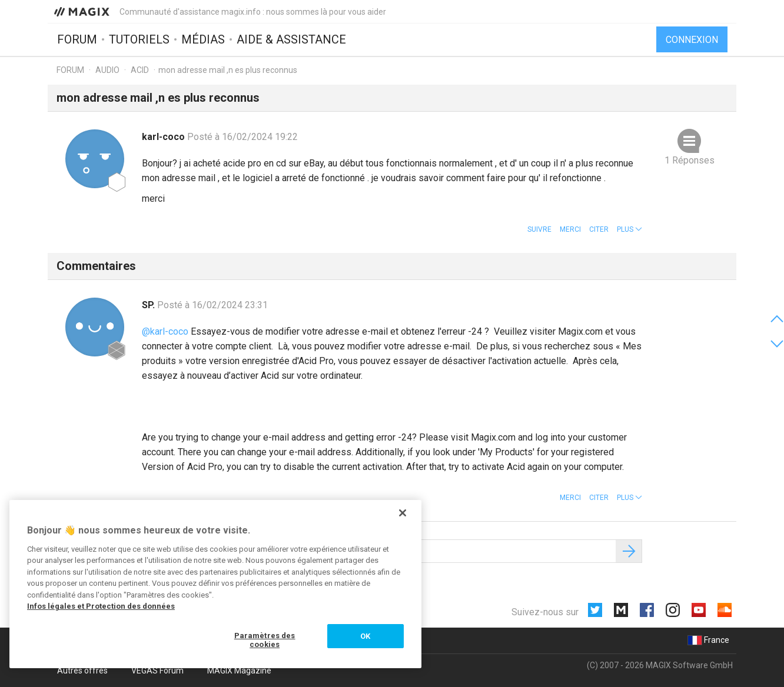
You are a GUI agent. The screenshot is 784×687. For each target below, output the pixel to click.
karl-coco (165, 137)
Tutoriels (139, 39)
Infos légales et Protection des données (101, 606)
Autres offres (82, 671)
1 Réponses (690, 160)
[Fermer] (403, 513)
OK (365, 636)
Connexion (692, 40)
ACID (140, 70)
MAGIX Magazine (239, 671)
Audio (107, 70)
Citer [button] (599, 229)
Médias (203, 39)
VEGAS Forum (157, 671)
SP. (150, 305)
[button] (629, 229)
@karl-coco (165, 331)
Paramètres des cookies (265, 640)
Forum (77, 39)
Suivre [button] (539, 229)
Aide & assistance (291, 39)
